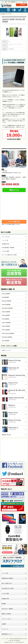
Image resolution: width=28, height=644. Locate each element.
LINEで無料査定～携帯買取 (8, 248)
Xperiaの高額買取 (6, 315)
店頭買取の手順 (5, 244)
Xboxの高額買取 (6, 341)
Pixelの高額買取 (5, 319)
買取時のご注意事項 (6, 614)
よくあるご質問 (5, 251)
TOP (1, 14)
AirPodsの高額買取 (6, 305)
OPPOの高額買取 (6, 330)
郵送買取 (14, 12)
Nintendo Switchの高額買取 (8, 333)
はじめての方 (3, 12)
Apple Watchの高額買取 (7, 308)
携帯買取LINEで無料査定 (7, 578)
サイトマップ (5, 629)
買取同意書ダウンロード (7, 634)
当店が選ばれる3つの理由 (8, 588)
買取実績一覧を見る (6, 435)
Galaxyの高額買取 (6, 312)
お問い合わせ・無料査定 (7, 609)
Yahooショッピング (6, 350)
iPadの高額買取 (5, 297)
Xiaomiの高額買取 (6, 326)
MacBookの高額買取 (7, 301)
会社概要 (4, 624)
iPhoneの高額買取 (6, 294)
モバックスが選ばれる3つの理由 (9, 255)
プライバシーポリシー (7, 619)
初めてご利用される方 (7, 583)
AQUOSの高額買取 (6, 323)
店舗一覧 (20, 12)
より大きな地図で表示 (14, 222)
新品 (25, 12)
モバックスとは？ (6, 237)
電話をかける (14, 190)
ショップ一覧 (5, 240)
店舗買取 (8, 12)
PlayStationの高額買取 (7, 337)
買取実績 (3, 14)
